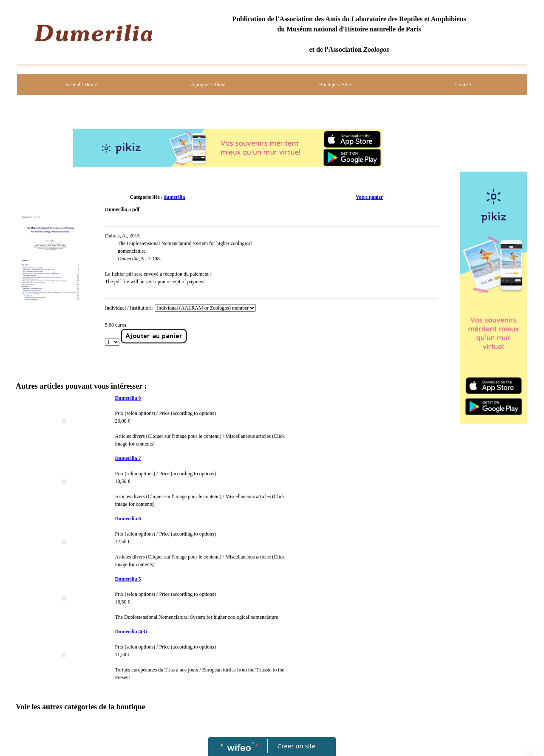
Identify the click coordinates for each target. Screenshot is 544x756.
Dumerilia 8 (128, 398)
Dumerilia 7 (128, 458)
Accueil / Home (81, 85)
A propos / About (208, 85)
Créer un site (296, 746)
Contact (463, 85)
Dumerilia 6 (128, 519)
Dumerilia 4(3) (131, 632)
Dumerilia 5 (128, 579)
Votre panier (369, 197)
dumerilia (174, 197)
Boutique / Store (336, 85)
